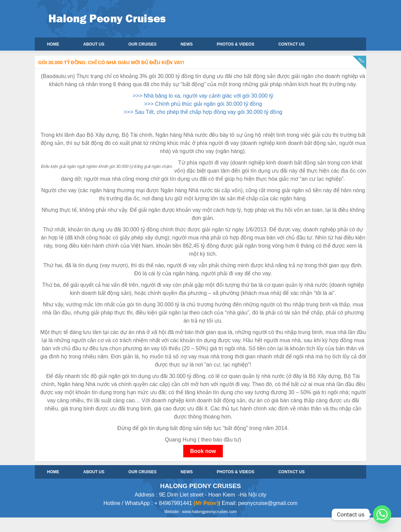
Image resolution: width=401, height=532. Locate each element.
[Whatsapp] (382, 514)
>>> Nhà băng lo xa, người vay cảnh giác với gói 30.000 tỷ (203, 96)
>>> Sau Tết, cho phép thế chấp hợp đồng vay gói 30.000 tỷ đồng (203, 112)
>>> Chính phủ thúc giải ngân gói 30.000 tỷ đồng (203, 104)
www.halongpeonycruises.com (209, 512)
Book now (203, 451)
